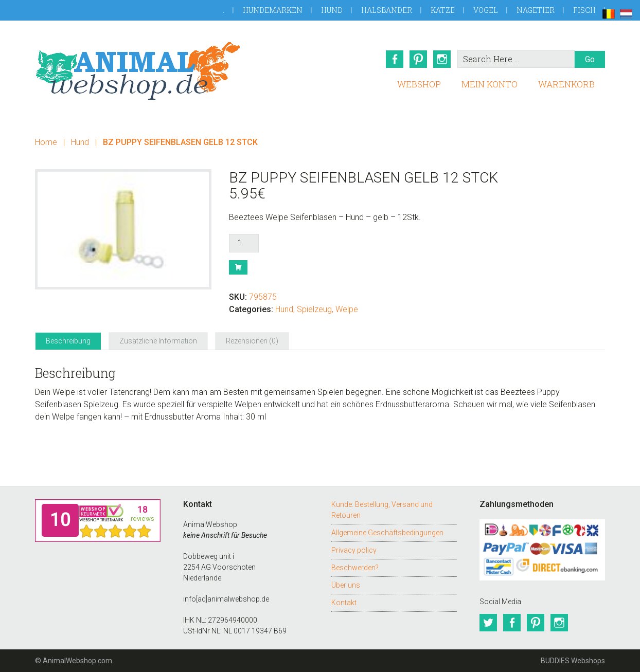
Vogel (486, 10)
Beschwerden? (355, 568)
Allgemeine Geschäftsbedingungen (387, 533)
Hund (332, 10)
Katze (443, 10)
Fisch (584, 10)
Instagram (442, 59)
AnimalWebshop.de (138, 71)
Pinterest (418, 59)
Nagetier (536, 10)
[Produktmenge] (244, 243)
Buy (238, 267)
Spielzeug (314, 309)
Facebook (395, 59)
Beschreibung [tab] (68, 341)
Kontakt (344, 603)
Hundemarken (273, 10)
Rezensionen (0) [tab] (252, 341)
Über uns (346, 585)
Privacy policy (354, 550)
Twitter (488, 623)
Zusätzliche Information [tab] (158, 341)
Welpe (347, 309)
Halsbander (387, 10)
